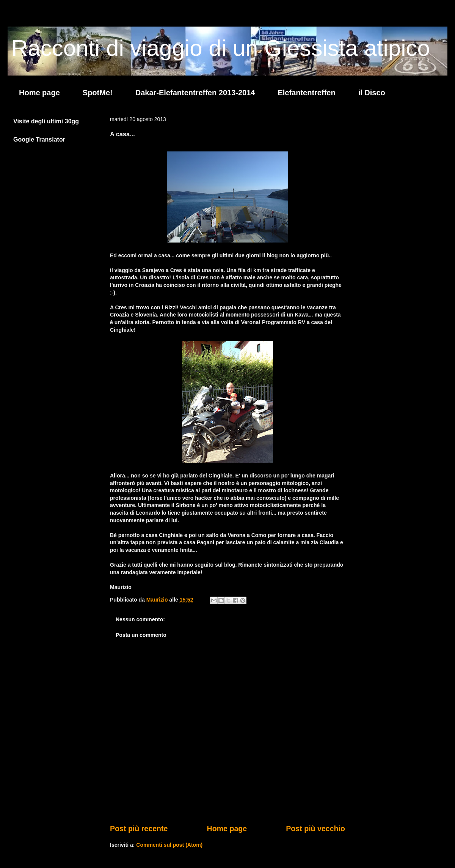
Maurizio (158, 600)
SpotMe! (98, 93)
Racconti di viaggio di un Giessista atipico (221, 48)
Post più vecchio (315, 829)
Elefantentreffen (306, 93)
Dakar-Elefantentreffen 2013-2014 (195, 93)
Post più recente (139, 829)
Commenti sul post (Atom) (169, 845)
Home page (39, 93)
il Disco (372, 93)
